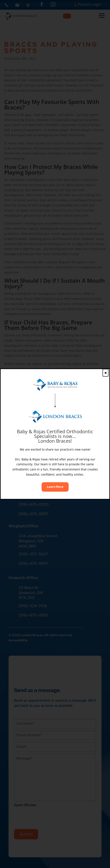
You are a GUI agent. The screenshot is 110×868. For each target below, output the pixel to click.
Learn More (55, 487)
